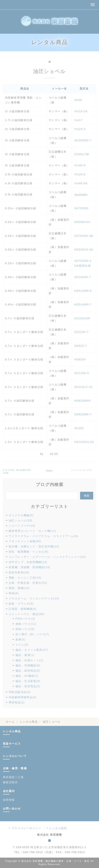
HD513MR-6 (83, 291)
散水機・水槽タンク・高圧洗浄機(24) (34, 546)
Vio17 (78, 120)
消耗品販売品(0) (20, 692)
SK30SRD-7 (83, 140)
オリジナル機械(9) (21, 515)
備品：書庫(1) (25, 655)
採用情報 (9, 800)
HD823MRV (83, 401)
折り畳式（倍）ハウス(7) (32, 634)
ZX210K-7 (81, 332)
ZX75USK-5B (84, 236)
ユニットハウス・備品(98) (27, 614)
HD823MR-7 (83, 414)
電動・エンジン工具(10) (25, 578)
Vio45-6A (81, 183)
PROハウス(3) (25, 619)
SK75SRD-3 (83, 261)
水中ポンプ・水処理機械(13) (28, 562)
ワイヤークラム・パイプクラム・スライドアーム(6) (43, 536)
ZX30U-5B (82, 154)
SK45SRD (81, 195)
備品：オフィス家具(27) (32, 650)
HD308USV (82, 222)
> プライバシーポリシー (25, 828)
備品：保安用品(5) (28, 686)
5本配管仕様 (83, 266)
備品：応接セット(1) (29, 660)
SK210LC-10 (83, 387)
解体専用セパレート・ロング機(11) (32, 531)
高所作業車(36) (19, 572)
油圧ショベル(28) (21, 520)
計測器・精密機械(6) (23, 609)
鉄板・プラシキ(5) (21, 604)
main (50, 471)
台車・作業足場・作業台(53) (28, 583)
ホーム (10, 722)
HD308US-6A (84, 250)
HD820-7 (81, 346)
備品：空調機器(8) (28, 665)
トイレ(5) (22, 645)
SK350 (79, 428)
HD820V (80, 359)
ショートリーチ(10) (22, 526)
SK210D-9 (82, 373)
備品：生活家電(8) (28, 681)
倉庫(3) (20, 639)
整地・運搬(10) (19, 588)
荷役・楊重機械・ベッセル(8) (29, 552)
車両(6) (14, 593)
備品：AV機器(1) (27, 676)
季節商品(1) (17, 702)
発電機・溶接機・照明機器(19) (29, 567)
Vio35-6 (80, 174)
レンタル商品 (29, 722)
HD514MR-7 (83, 304)
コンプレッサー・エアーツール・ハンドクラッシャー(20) (47, 557)
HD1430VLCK (84, 442)
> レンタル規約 (57, 828)
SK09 (78, 100)
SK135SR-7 (83, 277)
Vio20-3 (80, 129)
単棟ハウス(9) (25, 629)
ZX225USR (82, 318)
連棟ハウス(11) (26, 624)
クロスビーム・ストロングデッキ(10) (34, 598)
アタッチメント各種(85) (25, 541)
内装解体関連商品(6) (23, 697)
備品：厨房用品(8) (28, 671)
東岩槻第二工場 (13, 777)
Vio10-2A (81, 111)
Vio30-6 (80, 165)
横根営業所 (10, 782)
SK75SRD (81, 208)
